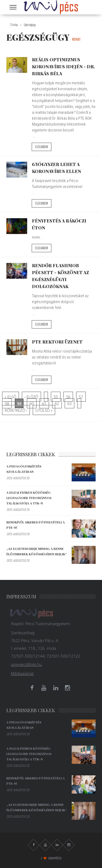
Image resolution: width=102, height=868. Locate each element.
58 (7, 404)
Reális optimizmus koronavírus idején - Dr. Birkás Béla (64, 66)
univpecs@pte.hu (26, 664)
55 (56, 397)
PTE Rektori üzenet (57, 342)
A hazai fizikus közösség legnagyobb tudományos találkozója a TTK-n (29, 498)
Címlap (14, 25)
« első (11, 397)
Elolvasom (42, 147)
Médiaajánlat (22, 673)
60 (32, 404)
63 (70, 404)
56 (68, 397)
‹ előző (31, 397)
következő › (16, 410)
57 (81, 397)
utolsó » (44, 410)
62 (57, 404)
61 (44, 404)
